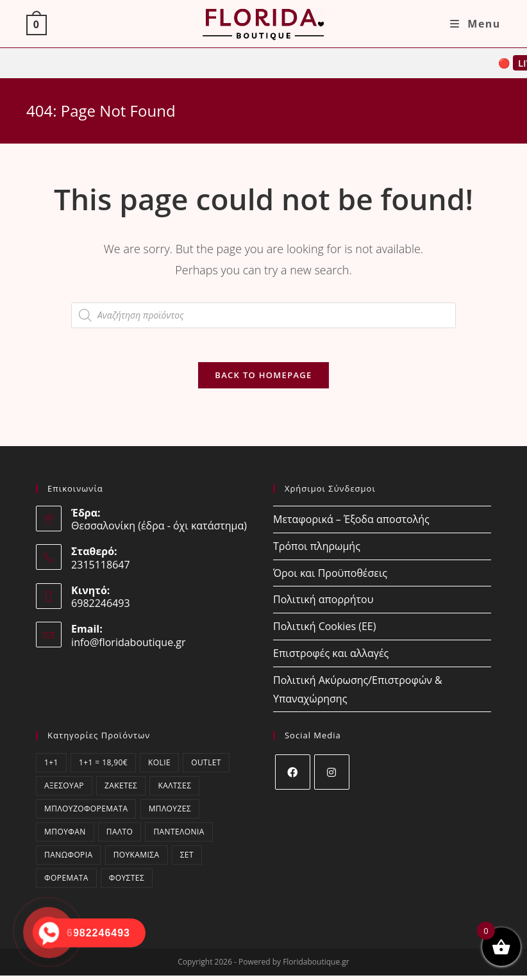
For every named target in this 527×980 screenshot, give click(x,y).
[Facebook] (293, 777)
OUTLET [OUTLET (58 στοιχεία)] (206, 767)
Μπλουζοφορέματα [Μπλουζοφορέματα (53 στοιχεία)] (86, 813)
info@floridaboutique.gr (129, 647)
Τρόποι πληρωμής (317, 551)
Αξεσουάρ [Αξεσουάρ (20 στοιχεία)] (64, 790)
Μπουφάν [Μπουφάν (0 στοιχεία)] (65, 836)
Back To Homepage (263, 379)
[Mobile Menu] (475, 24)
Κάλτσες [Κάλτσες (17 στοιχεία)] (174, 790)
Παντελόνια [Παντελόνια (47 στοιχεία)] (179, 836)
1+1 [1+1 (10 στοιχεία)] (51, 767)
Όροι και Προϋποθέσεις (330, 577)
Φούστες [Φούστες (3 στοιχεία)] (127, 882)
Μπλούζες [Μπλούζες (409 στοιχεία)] (170, 813)
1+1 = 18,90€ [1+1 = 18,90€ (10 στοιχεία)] (103, 767)
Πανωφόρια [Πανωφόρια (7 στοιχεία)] (68, 859)
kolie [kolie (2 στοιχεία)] (159, 767)
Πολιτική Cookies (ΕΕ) (324, 631)
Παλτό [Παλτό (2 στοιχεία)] (120, 836)
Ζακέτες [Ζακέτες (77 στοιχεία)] (121, 790)
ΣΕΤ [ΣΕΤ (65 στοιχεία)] (187, 859)
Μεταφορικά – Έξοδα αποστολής (351, 524)
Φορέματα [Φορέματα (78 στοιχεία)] (66, 882)
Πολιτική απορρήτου (323, 604)
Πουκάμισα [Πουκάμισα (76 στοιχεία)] (137, 859)
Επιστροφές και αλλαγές (331, 658)
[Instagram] (332, 777)
